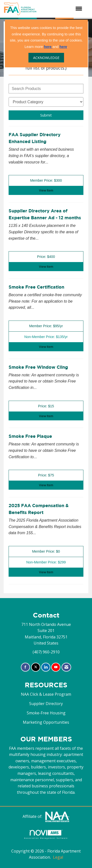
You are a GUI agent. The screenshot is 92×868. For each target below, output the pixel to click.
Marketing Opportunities (46, 722)
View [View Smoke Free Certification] (46, 347)
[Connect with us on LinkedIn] (46, 667)
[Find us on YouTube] (56, 667)
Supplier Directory (46, 704)
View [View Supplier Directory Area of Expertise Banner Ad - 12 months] (46, 266)
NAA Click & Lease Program (46, 694)
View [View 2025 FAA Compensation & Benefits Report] (46, 572)
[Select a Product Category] (46, 102)
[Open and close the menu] (62, 9)
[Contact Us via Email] (66, 667)
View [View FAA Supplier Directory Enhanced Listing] (46, 190)
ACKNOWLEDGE (46, 58)
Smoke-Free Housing (46, 713)
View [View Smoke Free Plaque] (46, 485)
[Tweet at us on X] (36, 667)
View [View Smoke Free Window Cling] (46, 416)
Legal (58, 857)
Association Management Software (46, 834)
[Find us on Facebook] (25, 667)
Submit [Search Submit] (46, 115)
